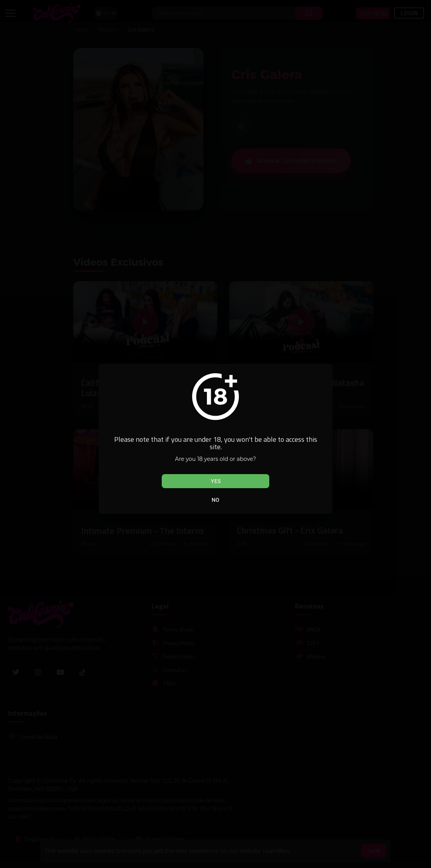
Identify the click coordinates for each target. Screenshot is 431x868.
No (215, 500)
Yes (216, 481)
